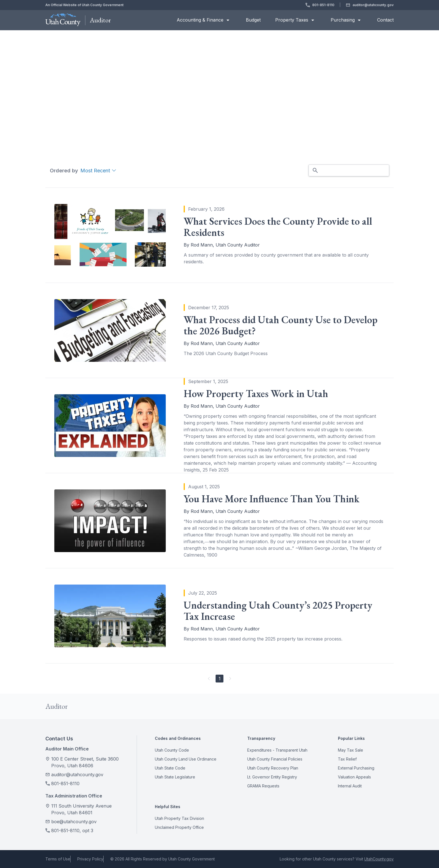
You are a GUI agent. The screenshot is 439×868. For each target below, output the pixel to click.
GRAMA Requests (263, 786)
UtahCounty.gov (379, 859)
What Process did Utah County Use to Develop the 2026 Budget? (281, 325)
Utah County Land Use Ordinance (186, 759)
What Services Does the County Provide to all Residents (278, 227)
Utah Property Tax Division (179, 818)
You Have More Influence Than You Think (272, 499)
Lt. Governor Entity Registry (272, 777)
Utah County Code (172, 750)
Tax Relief (347, 759)
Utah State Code (170, 768)
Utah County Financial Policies (275, 759)
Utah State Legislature (175, 777)
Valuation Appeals (354, 777)
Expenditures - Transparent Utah (277, 750)
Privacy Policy (90, 859)
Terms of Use (58, 859)
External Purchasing (356, 768)
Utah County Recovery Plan (273, 768)
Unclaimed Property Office (179, 827)
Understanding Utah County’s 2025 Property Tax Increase (278, 611)
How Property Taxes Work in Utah (256, 394)
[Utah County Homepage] (63, 20)
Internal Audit (350, 786)
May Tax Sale (351, 750)
